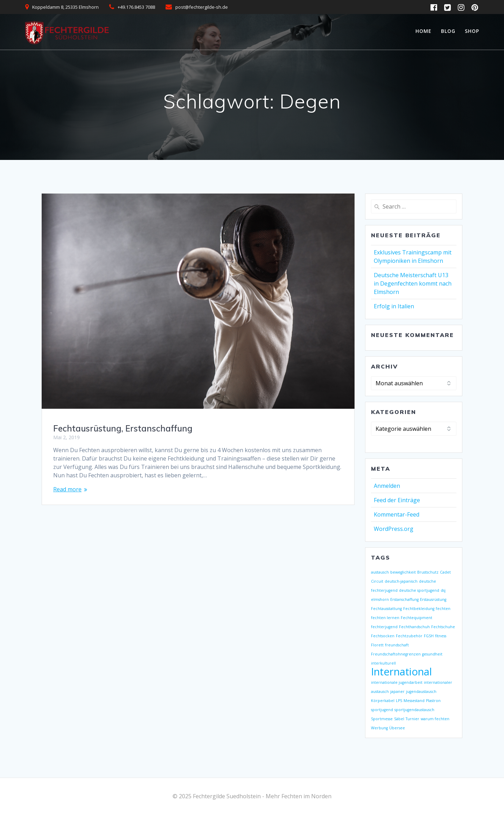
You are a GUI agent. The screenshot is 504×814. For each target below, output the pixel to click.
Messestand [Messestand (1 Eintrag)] (414, 701)
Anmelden (387, 486)
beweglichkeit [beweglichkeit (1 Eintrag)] (403, 572)
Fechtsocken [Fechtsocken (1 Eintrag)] (383, 636)
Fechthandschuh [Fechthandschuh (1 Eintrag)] (414, 627)
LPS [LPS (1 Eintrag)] (399, 701)
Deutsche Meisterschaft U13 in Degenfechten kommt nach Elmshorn (413, 283)
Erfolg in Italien (394, 306)
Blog (448, 31)
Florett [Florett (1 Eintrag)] (377, 645)
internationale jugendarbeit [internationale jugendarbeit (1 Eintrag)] (397, 682)
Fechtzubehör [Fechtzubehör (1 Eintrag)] (409, 636)
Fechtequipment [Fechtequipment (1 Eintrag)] (416, 618)
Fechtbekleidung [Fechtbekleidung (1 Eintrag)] (419, 609)
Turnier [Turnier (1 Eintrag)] (412, 719)
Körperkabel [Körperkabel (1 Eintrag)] (383, 701)
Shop (472, 31)
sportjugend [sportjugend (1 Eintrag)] (382, 710)
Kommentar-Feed (397, 514)
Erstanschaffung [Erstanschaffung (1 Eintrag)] (404, 599)
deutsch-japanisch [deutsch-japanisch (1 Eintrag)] (401, 581)
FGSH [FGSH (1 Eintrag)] (429, 636)
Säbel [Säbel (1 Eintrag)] (399, 719)
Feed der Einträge (397, 500)
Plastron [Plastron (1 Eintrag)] (433, 701)
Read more (67, 489)
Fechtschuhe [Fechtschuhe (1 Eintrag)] (443, 627)
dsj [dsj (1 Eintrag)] (443, 590)
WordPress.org (394, 529)
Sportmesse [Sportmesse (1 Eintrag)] (382, 719)
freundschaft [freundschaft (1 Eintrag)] (397, 645)
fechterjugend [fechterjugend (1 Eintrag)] (384, 627)
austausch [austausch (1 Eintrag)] (380, 572)
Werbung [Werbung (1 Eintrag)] (379, 728)
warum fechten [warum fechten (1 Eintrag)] (435, 719)
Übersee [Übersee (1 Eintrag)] (397, 728)
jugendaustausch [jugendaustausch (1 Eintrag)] (421, 692)
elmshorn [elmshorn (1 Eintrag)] (380, 599)
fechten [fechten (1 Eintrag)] (443, 609)
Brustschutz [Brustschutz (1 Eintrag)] (428, 572)
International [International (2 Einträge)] (401, 672)
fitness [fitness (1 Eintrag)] (441, 636)
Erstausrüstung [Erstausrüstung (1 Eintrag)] (433, 599)
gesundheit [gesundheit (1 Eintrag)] (432, 654)
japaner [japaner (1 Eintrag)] (397, 692)
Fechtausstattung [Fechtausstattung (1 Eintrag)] (386, 609)
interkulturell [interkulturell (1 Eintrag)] (383, 663)
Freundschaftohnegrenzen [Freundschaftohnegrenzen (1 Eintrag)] (396, 654)
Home (423, 31)
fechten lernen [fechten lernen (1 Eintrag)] (385, 618)
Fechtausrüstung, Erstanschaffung (123, 428)
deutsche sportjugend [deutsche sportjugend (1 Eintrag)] (419, 590)
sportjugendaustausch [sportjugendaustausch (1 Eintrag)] (414, 710)
